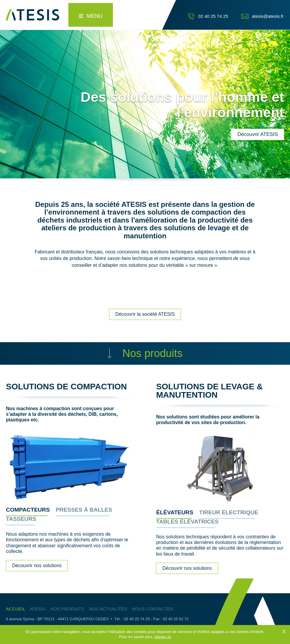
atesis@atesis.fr (268, 16)
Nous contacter (153, 609)
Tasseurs (21, 519)
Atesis (38, 609)
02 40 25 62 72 (176, 619)
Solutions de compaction (66, 387)
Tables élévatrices (187, 522)
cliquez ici (163, 639)
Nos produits (67, 609)
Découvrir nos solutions (37, 566)
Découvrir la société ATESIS (145, 314)
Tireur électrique (228, 513)
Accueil (16, 609)
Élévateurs (175, 513)
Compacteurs (28, 510)
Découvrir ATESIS (258, 134)
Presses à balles (84, 510)
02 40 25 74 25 (213, 16)
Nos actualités (108, 609)
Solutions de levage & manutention (209, 391)
